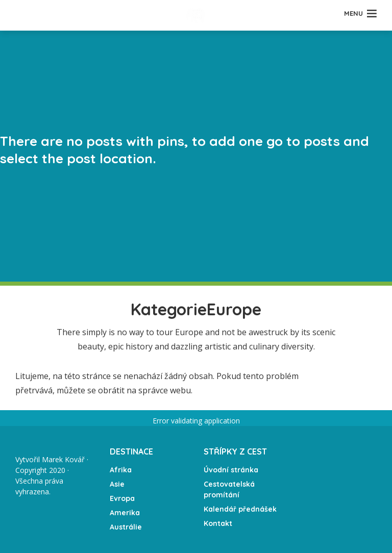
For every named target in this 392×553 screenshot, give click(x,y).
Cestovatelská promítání (229, 489)
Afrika (121, 470)
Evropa (122, 498)
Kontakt (218, 523)
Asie (117, 484)
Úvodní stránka (231, 470)
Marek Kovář (63, 459)
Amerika (125, 513)
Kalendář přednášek (240, 509)
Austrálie (126, 527)
